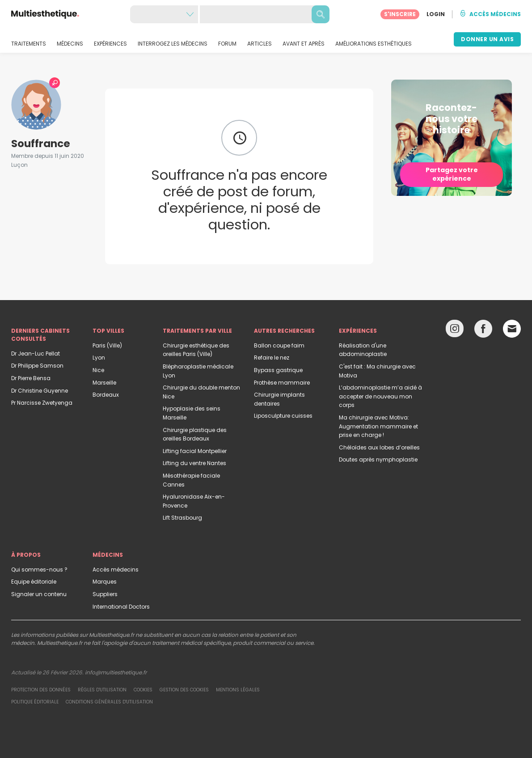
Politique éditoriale (35, 702)
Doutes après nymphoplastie (378, 459)
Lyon (99, 358)
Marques (105, 582)
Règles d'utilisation (102, 690)
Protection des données (41, 690)
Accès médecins (116, 570)
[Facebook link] (483, 331)
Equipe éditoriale (34, 582)
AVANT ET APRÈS (304, 44)
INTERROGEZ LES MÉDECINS (173, 44)
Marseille (104, 383)
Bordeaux (106, 395)
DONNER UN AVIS (487, 39)
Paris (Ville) (107, 345)
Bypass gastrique (278, 370)
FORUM (227, 44)
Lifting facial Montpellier (195, 451)
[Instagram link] (455, 331)
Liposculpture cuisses (283, 416)
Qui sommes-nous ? (39, 570)
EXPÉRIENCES (110, 44)
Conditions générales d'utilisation (109, 702)
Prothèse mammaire (282, 383)
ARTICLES (260, 44)
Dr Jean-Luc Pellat (36, 354)
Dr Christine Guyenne (40, 391)
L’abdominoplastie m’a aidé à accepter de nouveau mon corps (380, 396)
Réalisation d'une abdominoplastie (363, 350)
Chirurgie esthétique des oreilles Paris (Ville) (196, 350)
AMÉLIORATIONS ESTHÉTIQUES (374, 44)
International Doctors (121, 607)
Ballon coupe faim (279, 345)
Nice (98, 370)
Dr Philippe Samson (37, 366)
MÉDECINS (70, 44)
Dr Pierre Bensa (31, 378)
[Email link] (512, 329)
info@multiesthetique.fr (116, 672)
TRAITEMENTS (29, 44)
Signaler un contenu (39, 594)
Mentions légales (238, 690)
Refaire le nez (272, 358)
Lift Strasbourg (182, 518)
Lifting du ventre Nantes (194, 463)
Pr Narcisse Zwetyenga (42, 403)
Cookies (143, 690)
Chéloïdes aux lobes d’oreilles (379, 447)
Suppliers (105, 594)
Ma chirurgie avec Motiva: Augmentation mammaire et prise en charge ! (378, 426)
